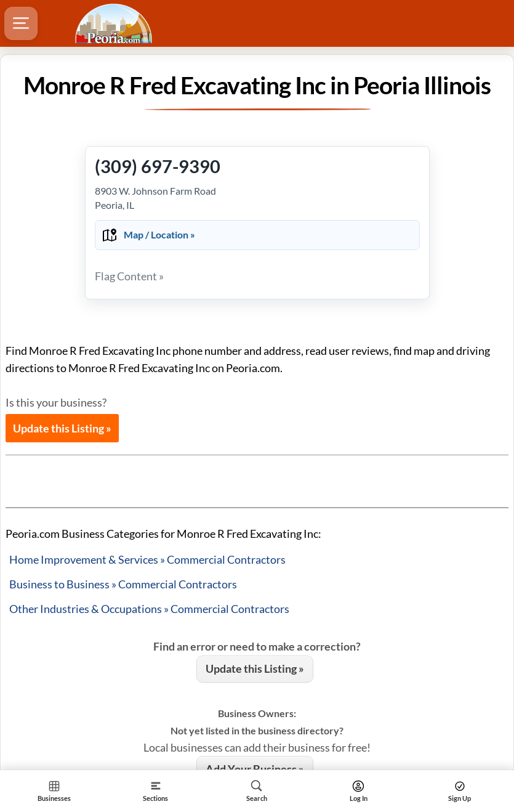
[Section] (156, 791)
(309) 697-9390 (158, 166)
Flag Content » (129, 276)
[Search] (257, 791)
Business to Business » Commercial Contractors (123, 584)
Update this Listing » (62, 428)
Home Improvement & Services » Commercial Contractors (147, 559)
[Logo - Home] (115, 23)
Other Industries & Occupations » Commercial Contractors (149, 609)
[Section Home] (54, 791)
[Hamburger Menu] (21, 23)
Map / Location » (159, 234)
